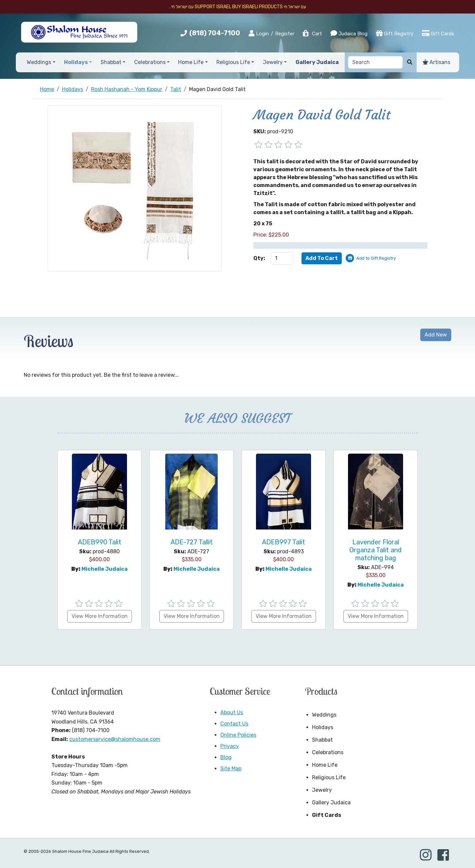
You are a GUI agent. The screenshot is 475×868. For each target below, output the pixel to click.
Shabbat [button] (111, 62)
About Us (232, 712)
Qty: (259, 258)
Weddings (324, 715)
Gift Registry (395, 33)
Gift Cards (438, 33)
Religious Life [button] (233, 62)
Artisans (437, 62)
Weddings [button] (39, 62)
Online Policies (238, 735)
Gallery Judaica (331, 803)
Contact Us (234, 724)
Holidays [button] (76, 62)
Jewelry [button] (273, 62)
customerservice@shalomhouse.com (115, 739)
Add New (436, 335)
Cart (312, 34)
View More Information (100, 616)
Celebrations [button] (150, 62)
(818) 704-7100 (215, 33)
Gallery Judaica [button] (317, 62)
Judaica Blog (349, 33)
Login (259, 33)
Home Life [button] (191, 62)
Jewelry (322, 790)
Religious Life (329, 777)
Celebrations (328, 752)
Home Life (325, 765)
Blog (226, 757)
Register (285, 34)
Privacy (230, 746)
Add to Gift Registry (376, 258)
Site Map (231, 769)
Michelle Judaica (105, 569)
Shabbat (322, 740)
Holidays (323, 727)
